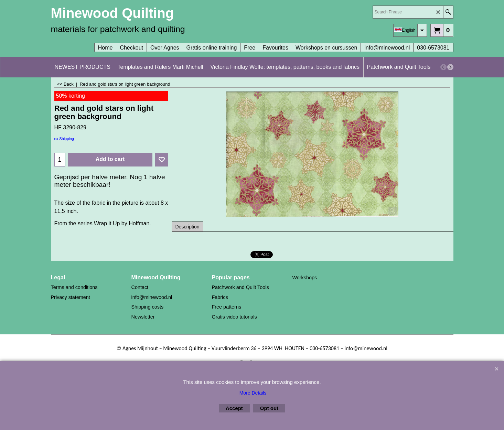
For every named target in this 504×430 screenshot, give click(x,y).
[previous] (443, 67)
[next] (450, 67)
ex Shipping (64, 139)
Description (187, 227)
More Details (253, 393)
